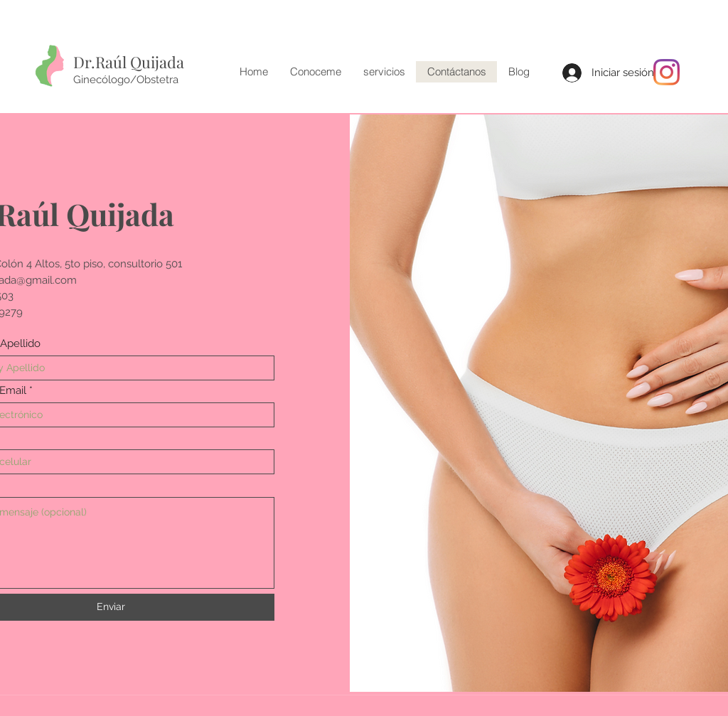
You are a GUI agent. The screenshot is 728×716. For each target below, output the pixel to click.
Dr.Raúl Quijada (129, 62)
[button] (384, 72)
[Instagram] (667, 72)
